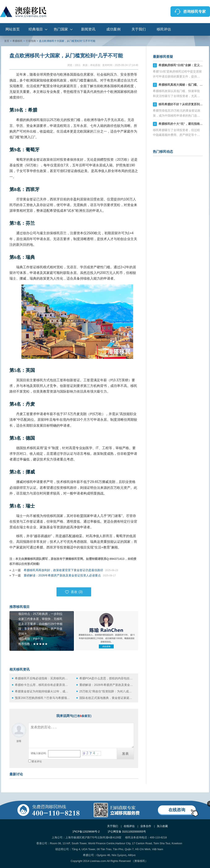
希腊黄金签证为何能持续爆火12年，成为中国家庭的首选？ (43, 691)
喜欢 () (74, 592)
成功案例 (113, 29)
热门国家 (61, 29)
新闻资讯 (88, 29)
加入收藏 (162, 826)
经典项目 (36, 29)
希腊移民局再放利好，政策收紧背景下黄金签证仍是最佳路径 (63, 570)
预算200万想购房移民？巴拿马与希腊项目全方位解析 (43, 698)
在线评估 (129, 826)
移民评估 (164, 29)
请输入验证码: (39, 753)
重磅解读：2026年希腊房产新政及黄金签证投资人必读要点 (62, 575)
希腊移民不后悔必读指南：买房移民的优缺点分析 (43, 678)
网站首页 (13, 29)
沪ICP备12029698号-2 (86, 832)
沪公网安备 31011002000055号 (127, 832)
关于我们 (139, 29)
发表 (125, 754)
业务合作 (146, 826)
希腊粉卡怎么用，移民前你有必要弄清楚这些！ (43, 685)
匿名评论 (37, 761)
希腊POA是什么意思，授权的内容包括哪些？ (107, 678)
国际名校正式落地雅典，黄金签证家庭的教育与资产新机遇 (107, 698)
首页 (7, 41)
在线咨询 (177, 810)
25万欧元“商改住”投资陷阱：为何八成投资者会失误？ (107, 691)
